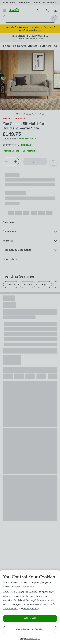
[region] (30, 607)
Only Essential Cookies (30, 629)
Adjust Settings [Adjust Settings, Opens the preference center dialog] (30, 639)
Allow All (30, 618)
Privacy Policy (31, 609)
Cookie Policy (11, 609)
